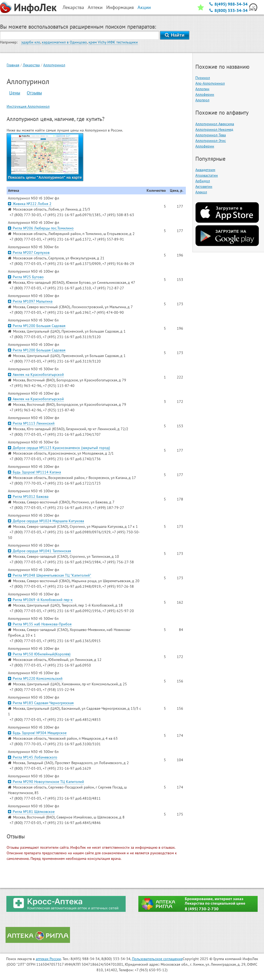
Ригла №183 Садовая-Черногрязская (41, 703)
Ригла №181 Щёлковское (31, 812)
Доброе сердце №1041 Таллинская (39, 551)
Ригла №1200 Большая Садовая (37, 326)
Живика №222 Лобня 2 (30, 204)
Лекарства (31, 65)
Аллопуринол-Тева (211, 135)
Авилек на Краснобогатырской (36, 374)
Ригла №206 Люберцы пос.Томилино (41, 228)
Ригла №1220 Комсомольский (35, 678)
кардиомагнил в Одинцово (64, 42)
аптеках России (48, 959)
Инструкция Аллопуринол (28, 106)
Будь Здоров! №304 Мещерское (37, 733)
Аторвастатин (207, 175)
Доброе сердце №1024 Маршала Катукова (46, 521)
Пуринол (203, 78)
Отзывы (34, 93)
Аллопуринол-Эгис (211, 141)
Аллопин (202, 89)
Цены (15, 93)
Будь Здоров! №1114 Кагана (34, 472)
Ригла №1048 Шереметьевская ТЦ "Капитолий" (50, 575)
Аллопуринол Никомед (214, 129)
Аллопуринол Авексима (215, 124)
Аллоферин (205, 94)
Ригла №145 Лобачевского (33, 757)
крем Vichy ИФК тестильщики (113, 42)
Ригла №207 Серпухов (29, 252)
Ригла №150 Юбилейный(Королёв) (39, 654)
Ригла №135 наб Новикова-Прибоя (40, 624)
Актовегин (204, 186)
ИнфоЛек (35, 7)
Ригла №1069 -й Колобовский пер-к (40, 600)
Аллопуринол (54, 65)
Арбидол (203, 181)
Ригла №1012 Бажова (28, 496)
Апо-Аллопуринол (210, 83)
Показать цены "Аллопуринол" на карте (45, 157)
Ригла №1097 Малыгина (30, 301)
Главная (13, 65)
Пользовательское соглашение (157, 959)
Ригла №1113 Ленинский (31, 423)
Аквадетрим (205, 170)
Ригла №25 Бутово (26, 277)
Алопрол (202, 100)
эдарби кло (31, 42)
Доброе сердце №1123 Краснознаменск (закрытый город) (59, 448)
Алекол (201, 192)
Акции (144, 7)
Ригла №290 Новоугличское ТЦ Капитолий (46, 782)
